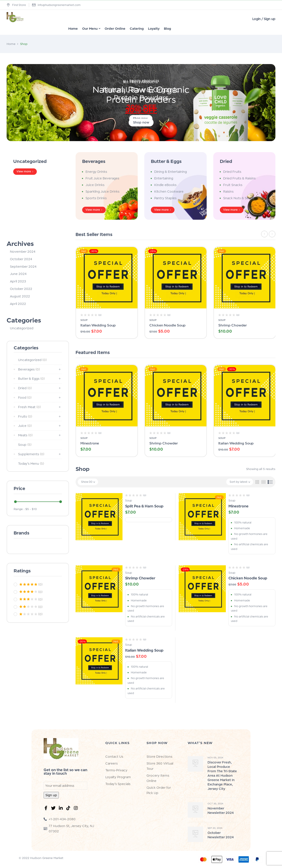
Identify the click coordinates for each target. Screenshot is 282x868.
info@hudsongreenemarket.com (59, 5)
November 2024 (23, 252)
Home (11, 44)
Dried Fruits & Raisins (239, 178)
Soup (25, 445)
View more (24, 171)
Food (25, 397)
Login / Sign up (264, 19)
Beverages (94, 161)
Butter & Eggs (166, 161)
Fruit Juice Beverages (102, 178)
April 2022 (18, 304)
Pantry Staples (165, 198)
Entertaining (164, 178)
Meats (25, 435)
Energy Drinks (96, 172)
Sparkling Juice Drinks (102, 191)
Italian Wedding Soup (98, 325)
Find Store (16, 5)
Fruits (25, 416)
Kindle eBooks (165, 185)
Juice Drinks (95, 185)
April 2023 (18, 281)
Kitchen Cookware (169, 191)
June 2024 (18, 274)
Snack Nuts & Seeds (239, 198)
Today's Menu (31, 463)
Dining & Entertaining (171, 172)
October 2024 (21, 259)
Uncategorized (30, 161)
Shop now (141, 122)
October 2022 (21, 289)
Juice (25, 426)
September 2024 (23, 266)
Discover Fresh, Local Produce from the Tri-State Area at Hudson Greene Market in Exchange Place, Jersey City (222, 775)
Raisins (228, 191)
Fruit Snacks (233, 185)
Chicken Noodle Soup (167, 325)
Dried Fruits (232, 172)
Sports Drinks (96, 198)
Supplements (31, 454)
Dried (226, 161)
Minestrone (90, 443)
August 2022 (20, 296)
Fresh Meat (29, 407)
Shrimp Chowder (233, 325)
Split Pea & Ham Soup (144, 506)
